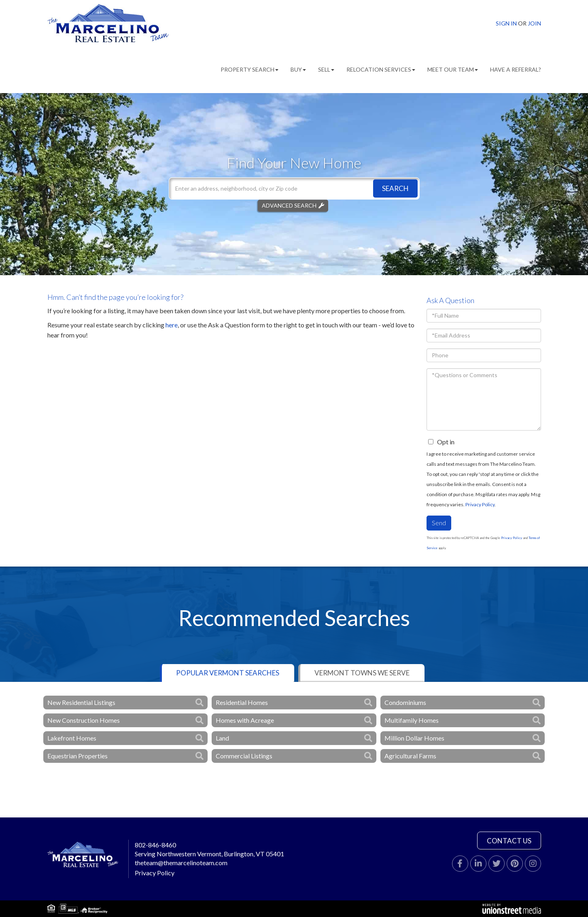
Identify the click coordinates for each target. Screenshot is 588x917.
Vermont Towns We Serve (362, 673)
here (172, 325)
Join (534, 23)
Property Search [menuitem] (249, 69)
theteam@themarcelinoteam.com (181, 863)
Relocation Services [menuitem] (381, 69)
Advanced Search (289, 205)
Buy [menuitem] (298, 69)
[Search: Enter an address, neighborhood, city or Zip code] (294, 188)
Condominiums (405, 702)
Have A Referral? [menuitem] (516, 69)
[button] (395, 188)
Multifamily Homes (412, 720)
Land (222, 738)
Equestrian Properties (77, 756)
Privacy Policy (480, 504)
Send (439, 523)
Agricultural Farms (410, 756)
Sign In (506, 23)
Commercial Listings (244, 756)
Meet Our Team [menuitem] (453, 69)
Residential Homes (242, 702)
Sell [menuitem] (326, 69)
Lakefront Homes (72, 738)
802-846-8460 (155, 845)
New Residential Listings (81, 702)
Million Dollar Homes (414, 738)
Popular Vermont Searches (228, 673)
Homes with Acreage (245, 720)
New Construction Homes (84, 720)
